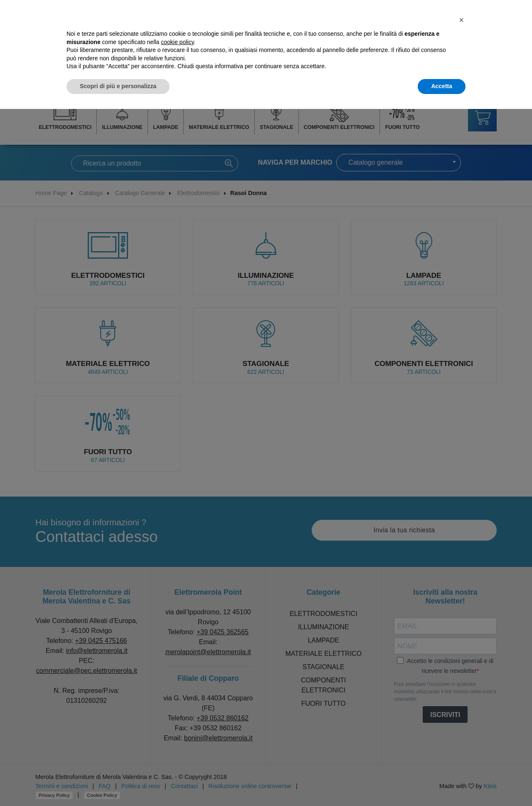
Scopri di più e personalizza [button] (118, 86)
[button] (461, 20)
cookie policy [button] (177, 42)
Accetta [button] (442, 86)
